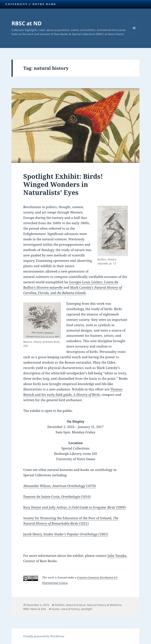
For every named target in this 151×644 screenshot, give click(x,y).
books (56, 609)
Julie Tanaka (117, 556)
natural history (70, 609)
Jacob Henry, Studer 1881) (66, 534)
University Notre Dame (31, 4)
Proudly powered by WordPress (44, 636)
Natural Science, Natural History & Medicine (94, 605)
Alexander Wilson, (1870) (60, 486)
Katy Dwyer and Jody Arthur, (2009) (74, 507)
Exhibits (60, 605)
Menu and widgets (134, 33)
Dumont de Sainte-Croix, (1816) (57, 497)
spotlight (87, 609)
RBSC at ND (27, 23)
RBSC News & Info (35, 609)
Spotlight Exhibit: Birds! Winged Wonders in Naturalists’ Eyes (63, 184)
